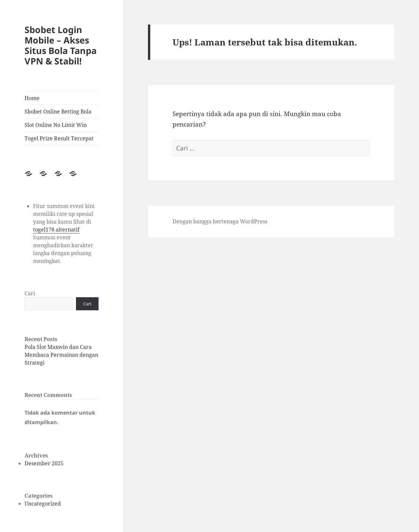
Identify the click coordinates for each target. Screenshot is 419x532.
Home (32, 98)
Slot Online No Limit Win (56, 125)
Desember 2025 (44, 463)
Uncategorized (43, 504)
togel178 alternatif (56, 230)
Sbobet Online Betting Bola (58, 112)
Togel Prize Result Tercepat (59, 138)
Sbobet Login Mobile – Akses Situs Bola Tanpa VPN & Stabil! (61, 45)
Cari (30, 293)
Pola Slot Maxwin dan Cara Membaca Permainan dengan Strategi (61, 355)
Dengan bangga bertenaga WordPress (220, 221)
